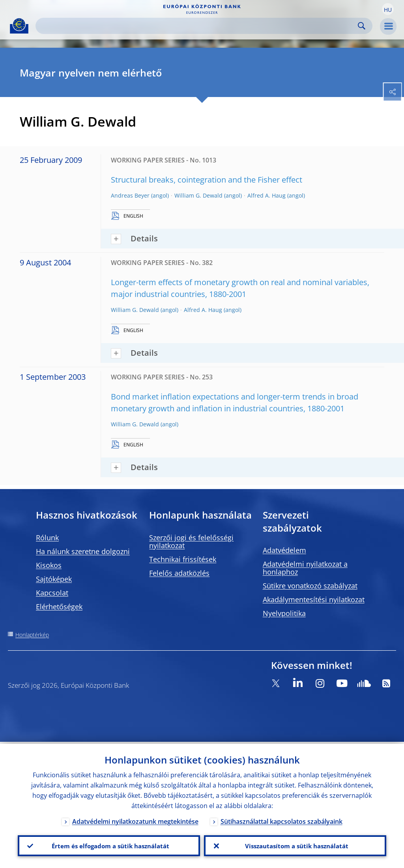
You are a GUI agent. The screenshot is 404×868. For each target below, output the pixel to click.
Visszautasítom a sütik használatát (295, 845)
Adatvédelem (284, 550)
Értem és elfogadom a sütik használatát (109, 845)
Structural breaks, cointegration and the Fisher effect (207, 180)
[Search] (198, 26)
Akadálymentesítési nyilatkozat (314, 599)
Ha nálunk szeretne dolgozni (83, 551)
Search (362, 26)
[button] (388, 9)
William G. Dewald (198, 195)
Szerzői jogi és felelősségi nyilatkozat (191, 541)
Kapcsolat (52, 593)
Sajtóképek (54, 579)
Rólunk (47, 538)
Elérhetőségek (59, 607)
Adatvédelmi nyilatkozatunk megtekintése (135, 819)
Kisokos (49, 565)
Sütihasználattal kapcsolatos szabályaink (281, 819)
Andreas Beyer (130, 195)
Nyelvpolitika (284, 613)
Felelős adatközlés (179, 573)
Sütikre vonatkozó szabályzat (310, 586)
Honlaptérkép (32, 635)
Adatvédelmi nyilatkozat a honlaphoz (305, 568)
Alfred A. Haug (267, 195)
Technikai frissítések (183, 559)
